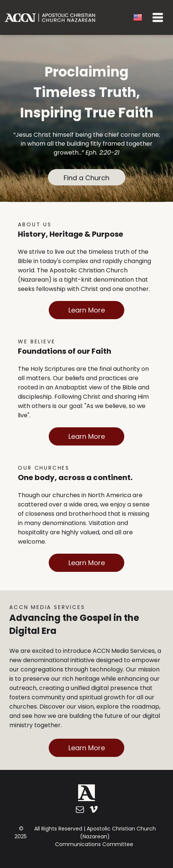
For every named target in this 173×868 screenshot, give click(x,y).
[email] (80, 811)
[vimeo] (93, 811)
